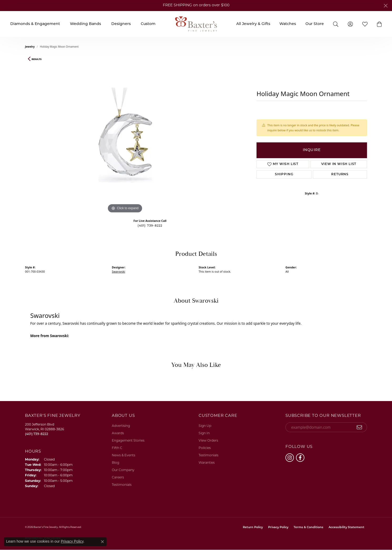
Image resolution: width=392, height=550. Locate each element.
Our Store (315, 24)
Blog (115, 463)
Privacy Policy (278, 527)
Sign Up (205, 426)
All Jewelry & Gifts (253, 24)
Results (37, 59)
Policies (205, 448)
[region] (125, 136)
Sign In (204, 433)
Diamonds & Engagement (35, 24)
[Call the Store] (37, 434)
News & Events (124, 456)
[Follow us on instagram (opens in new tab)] (290, 458)
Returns (340, 174)
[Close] (386, 6)
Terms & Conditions (308, 527)
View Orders (208, 441)
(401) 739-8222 (150, 226)
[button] (336, 24)
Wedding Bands (86, 24)
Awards (118, 433)
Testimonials (122, 485)
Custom (148, 24)
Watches (288, 24)
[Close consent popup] (102, 542)
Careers (118, 478)
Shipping (284, 174)
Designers (121, 24)
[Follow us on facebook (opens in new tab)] (300, 458)
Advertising (121, 426)
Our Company (123, 470)
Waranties (207, 463)
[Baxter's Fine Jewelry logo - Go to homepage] (196, 24)
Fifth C (117, 448)
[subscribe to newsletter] (360, 427)
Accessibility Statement (346, 527)
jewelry (30, 47)
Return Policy (253, 527)
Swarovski (119, 271)
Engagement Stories (128, 441)
